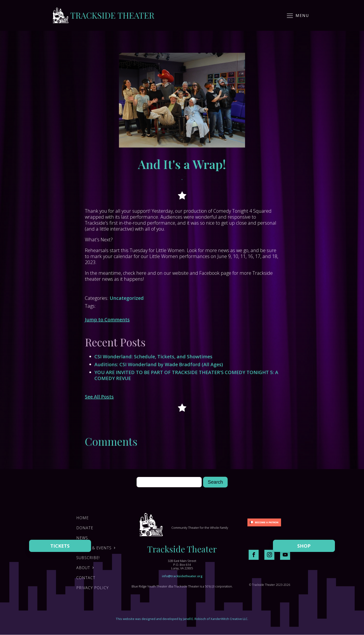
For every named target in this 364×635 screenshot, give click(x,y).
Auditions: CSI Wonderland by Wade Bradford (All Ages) (159, 364)
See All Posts (99, 397)
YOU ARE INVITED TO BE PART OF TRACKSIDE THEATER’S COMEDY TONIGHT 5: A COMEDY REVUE (186, 375)
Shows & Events (94, 548)
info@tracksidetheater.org (182, 576)
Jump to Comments (107, 320)
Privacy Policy (92, 588)
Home (82, 518)
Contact (86, 578)
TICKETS (60, 546)
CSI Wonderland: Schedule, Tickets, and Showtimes (153, 357)
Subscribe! (88, 558)
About (83, 568)
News (82, 538)
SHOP (304, 546)
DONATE (85, 528)
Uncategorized (127, 298)
